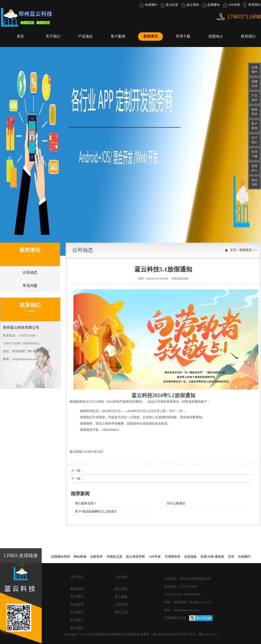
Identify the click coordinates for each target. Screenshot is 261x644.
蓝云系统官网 (135, 557)
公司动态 (30, 273)
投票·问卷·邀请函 (212, 557)
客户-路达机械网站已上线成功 (96, 511)
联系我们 (255, 5)
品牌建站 (214, 5)
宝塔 (231, 557)
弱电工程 (121, 612)
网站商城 (80, 557)
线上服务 (121, 597)
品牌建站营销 (60, 557)
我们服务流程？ (86, 503)
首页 (20, 36)
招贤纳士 (216, 36)
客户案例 (118, 36)
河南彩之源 (114, 557)
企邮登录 (96, 557)
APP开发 (155, 557)
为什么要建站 (176, 503)
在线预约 (151, 5)
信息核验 (190, 557)
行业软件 (121, 604)
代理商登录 (172, 557)
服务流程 (77, 589)
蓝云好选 (172, 5)
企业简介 (77, 620)
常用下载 (183, 36)
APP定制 (234, 5)
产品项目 (85, 36)
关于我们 (53, 36)
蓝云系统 (193, 5)
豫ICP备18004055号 (166, 634)
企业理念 (77, 612)
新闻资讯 (151, 36)
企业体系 (77, 604)
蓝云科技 (76, 452)
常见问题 (30, 286)
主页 (233, 250)
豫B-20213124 (208, 634)
